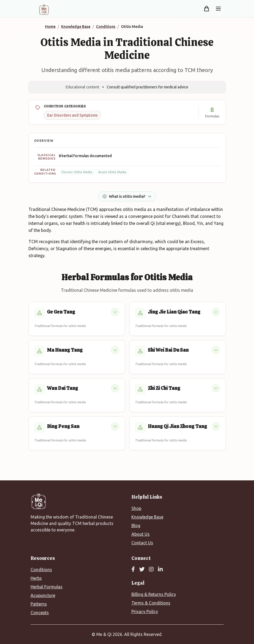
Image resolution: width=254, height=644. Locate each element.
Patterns (39, 604)
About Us (141, 534)
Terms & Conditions (151, 603)
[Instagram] (151, 570)
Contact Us (142, 543)
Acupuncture (43, 595)
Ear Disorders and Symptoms (72, 115)
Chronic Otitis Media (77, 172)
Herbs (36, 578)
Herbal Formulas (47, 587)
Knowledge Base (147, 517)
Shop (136, 508)
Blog (136, 526)
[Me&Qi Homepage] (44, 10)
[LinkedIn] (160, 570)
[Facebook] (133, 570)
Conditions (41, 570)
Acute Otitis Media (112, 172)
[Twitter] (142, 570)
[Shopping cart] (207, 9)
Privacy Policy (145, 611)
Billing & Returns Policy (154, 594)
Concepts (40, 613)
